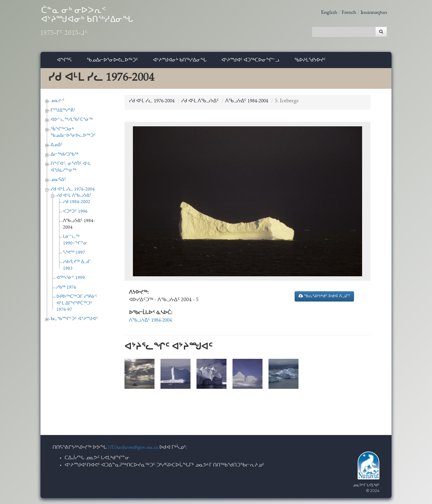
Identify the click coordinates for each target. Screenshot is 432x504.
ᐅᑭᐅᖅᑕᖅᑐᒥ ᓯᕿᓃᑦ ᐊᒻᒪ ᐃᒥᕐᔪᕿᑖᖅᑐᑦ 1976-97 (77, 305)
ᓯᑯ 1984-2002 (77, 204)
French (346, 13)
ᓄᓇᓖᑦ (58, 102)
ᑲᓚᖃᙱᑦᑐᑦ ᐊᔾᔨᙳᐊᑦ (74, 321)
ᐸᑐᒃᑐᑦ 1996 (75, 213)
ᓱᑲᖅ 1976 (66, 289)
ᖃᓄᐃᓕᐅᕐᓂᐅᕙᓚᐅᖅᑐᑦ (112, 61)
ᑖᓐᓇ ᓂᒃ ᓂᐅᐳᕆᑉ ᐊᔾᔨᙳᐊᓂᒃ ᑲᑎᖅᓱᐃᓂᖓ (99, 24)
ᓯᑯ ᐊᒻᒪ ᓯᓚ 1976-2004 (73, 191)
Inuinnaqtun (373, 13)
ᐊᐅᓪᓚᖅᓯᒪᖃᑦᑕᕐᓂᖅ (72, 121)
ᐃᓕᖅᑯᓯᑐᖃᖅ (64, 156)
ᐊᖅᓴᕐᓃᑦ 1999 (71, 279)
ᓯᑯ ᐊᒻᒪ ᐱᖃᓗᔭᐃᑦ (74, 197)
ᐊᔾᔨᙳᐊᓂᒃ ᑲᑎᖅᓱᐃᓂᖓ (180, 61)
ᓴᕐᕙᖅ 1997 (74, 254)
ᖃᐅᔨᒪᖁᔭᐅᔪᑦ (310, 61)
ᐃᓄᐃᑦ (57, 147)
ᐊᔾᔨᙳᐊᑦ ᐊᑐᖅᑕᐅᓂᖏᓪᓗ (250, 61)
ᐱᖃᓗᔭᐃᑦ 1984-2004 (254, 103)
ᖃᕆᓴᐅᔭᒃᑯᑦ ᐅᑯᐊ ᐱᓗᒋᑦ (324, 298)
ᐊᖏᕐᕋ (64, 61)
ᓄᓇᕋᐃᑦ (58, 181)
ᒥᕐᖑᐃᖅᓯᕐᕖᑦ (63, 112)
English (325, 13)
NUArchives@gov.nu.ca (135, 448)
